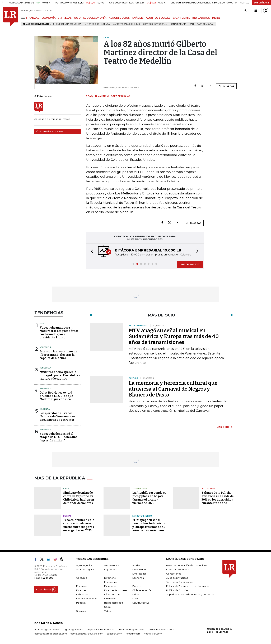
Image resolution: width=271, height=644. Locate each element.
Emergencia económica (69, 24)
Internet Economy (86, 599)
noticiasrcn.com (153, 634)
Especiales (110, 586)
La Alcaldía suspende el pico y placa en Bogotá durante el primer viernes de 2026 (149, 498)
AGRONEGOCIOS (119, 18)
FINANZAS (33, 18)
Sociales (81, 611)
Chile (66, 489)
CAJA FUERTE (181, 18)
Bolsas (67, 516)
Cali (192, 24)
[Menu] (24, 18)
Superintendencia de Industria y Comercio (190, 594)
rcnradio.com (133, 634)
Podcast (81, 603)
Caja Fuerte (111, 570)
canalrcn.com (114, 634)
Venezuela (45, 347)
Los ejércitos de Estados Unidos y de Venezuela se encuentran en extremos (57, 416)
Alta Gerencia (112, 565)
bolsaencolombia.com (161, 629)
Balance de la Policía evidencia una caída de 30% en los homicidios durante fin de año (218, 498)
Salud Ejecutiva (141, 603)
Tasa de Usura (205, 24)
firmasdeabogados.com (132, 629)
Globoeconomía (142, 590)
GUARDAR (226, 86)
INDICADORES (201, 18)
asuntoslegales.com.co (47, 629)
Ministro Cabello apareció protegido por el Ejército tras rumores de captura (60, 375)
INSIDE (216, 18)
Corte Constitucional (155, 24)
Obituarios (110, 599)
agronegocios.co (73, 629)
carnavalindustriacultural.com (87, 634)
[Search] (245, 10)
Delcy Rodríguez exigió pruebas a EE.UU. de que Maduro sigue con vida (56, 396)
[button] (91, 252)
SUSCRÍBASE (261, 3)
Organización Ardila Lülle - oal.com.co (219, 630)
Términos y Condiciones (180, 582)
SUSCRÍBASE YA (190, 264)
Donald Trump (178, 24)
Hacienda (45, 409)
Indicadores (83, 594)
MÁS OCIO (223, 427)
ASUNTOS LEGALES (158, 18)
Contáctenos (174, 574)
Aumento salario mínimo (127, 24)
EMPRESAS (65, 18)
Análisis (136, 565)
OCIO (77, 18)
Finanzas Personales (116, 590)
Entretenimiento (142, 516)
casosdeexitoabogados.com (51, 634)
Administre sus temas (50, 131)
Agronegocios (84, 565)
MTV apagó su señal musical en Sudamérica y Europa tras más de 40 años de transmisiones (174, 336)
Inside (136, 594)
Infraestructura (112, 594)
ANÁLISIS (138, 18)
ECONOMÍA (48, 18)
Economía (138, 578)
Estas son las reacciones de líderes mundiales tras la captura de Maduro (58, 355)
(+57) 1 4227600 (44, 578)
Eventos (137, 586)
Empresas (82, 586)
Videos (108, 611)
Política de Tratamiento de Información (188, 586)
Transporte (140, 489)
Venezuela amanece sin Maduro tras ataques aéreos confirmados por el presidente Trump (59, 333)
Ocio (135, 599)
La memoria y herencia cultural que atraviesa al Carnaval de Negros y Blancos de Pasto (173, 389)
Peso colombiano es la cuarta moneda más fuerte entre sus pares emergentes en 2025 (79, 525)
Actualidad (208, 489)
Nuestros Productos (177, 570)
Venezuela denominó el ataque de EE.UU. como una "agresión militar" (59, 437)
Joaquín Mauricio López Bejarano (108, 96)
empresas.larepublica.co (101, 629)
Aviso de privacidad (177, 578)
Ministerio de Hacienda (97, 24)
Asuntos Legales (85, 570)
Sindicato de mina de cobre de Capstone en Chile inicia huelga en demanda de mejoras (79, 498)
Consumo (82, 578)
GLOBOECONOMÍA (95, 18)
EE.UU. (43, 323)
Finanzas (81, 590)
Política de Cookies (177, 590)
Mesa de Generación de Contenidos (187, 565)
